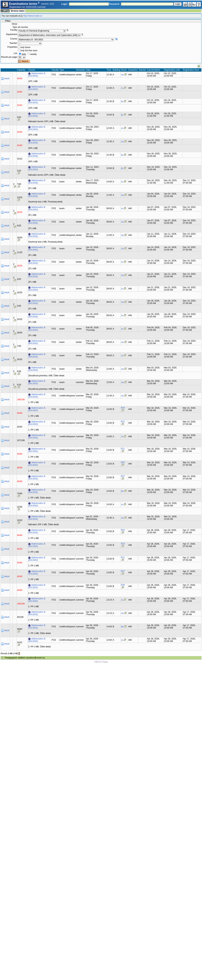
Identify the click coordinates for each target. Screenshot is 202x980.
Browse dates (18, 11)
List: (16, 53)
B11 (123, 449)
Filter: (8, 21)
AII (122, 75)
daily (24, 54)
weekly (33, 54)
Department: (12, 34)
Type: (15, 27)
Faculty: (14, 30)
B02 (123, 462)
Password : (115, 4)
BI (122, 102)
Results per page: (9, 57)
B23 (123, 422)
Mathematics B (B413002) (37, 75)
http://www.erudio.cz (33, 16)
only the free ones (29, 51)
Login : (65, 4)
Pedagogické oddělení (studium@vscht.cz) (25, 658)
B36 (123, 408)
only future (25, 47)
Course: (14, 39)
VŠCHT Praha (101, 662)
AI (122, 88)
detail (7, 78)
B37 (123, 476)
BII (122, 491)
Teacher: (14, 43)
